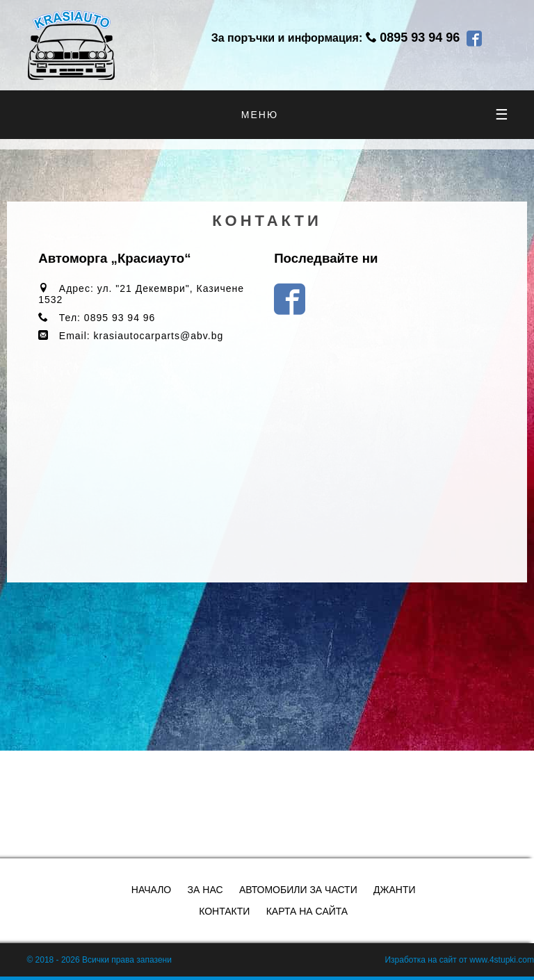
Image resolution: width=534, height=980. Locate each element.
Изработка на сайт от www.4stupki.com (459, 960)
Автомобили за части (298, 890)
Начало (151, 890)
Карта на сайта (307, 911)
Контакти (224, 911)
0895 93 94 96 (420, 38)
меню (375, 115)
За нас (205, 890)
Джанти (394, 890)
